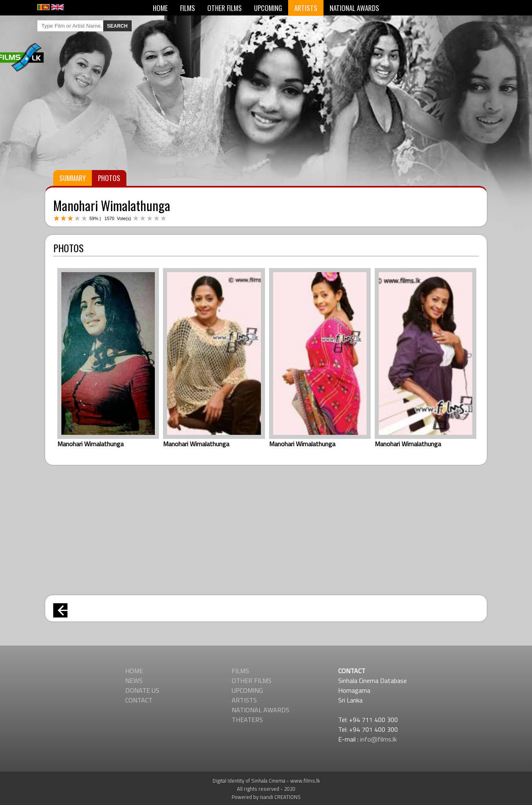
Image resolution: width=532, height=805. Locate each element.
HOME (160, 8)
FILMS (188, 8)
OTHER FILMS (225, 8)
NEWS (134, 681)
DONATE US (142, 690)
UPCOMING (268, 8)
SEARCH (117, 26)
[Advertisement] (266, 526)
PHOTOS (109, 178)
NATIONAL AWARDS (354, 8)
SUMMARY (73, 178)
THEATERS (247, 720)
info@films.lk (378, 739)
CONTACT (139, 700)
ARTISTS (306, 8)
